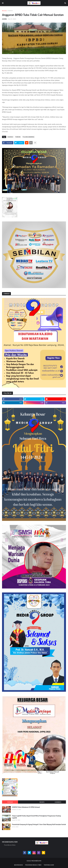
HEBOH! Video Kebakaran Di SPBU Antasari (26, 807)
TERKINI (18, 137)
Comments (58, 802)
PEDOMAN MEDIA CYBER (33, 865)
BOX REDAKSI (19, 865)
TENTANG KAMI (49, 865)
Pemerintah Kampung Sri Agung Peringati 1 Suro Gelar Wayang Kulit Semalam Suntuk (39, 824)
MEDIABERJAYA (36, 861)
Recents (42, 802)
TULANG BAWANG (28, 137)
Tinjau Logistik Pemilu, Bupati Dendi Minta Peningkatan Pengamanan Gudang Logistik (36, 817)
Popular (10, 802)
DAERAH (10, 11)
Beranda (4, 11)
